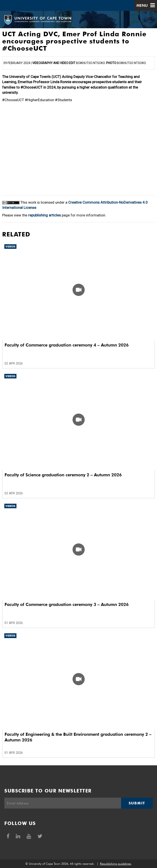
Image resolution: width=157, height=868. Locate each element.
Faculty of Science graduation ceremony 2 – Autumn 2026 (63, 475)
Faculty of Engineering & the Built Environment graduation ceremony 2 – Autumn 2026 (78, 737)
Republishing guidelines (116, 864)
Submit (137, 803)
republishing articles (45, 215)
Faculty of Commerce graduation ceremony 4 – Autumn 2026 (67, 345)
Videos (10, 247)
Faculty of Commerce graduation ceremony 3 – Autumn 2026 (67, 604)
